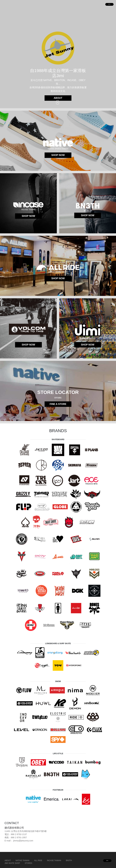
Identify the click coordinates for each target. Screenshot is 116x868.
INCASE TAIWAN (54, 860)
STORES (28, 863)
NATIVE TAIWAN (22, 860)
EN (109, 4)
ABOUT (8, 860)
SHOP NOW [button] (58, 155)
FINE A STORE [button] (58, 404)
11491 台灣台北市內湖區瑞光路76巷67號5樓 (26, 831)
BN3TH (69, 860)
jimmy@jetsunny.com (23, 841)
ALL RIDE (38, 860)
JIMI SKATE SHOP (12, 863)
